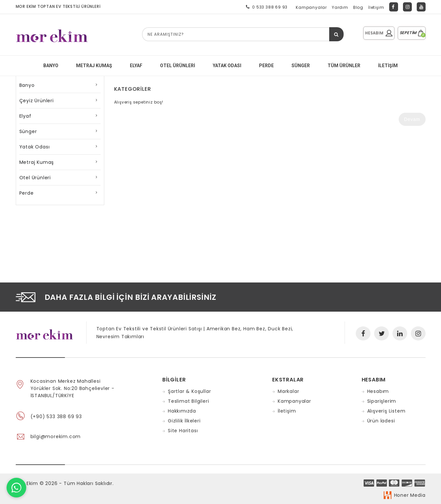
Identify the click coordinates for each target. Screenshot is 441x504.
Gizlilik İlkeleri (184, 421)
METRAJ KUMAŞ (94, 66)
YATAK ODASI (227, 66)
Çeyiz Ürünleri (37, 101)
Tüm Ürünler (344, 66)
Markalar (288, 391)
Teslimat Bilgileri (188, 401)
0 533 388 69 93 (265, 7)
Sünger (28, 131)
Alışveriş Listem (386, 411)
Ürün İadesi (381, 421)
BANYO (51, 66)
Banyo (27, 85)
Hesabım (378, 391)
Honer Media (410, 495)
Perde (27, 193)
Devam (412, 119)
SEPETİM (412, 33)
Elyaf (25, 116)
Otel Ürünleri (178, 66)
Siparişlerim (382, 401)
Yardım (340, 7)
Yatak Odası (35, 147)
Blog (358, 7)
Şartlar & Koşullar (189, 391)
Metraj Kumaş (37, 162)
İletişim (376, 7)
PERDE (266, 66)
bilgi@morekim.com (56, 436)
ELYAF (136, 66)
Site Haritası (183, 431)
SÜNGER (301, 66)
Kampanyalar (311, 7)
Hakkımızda (182, 411)
